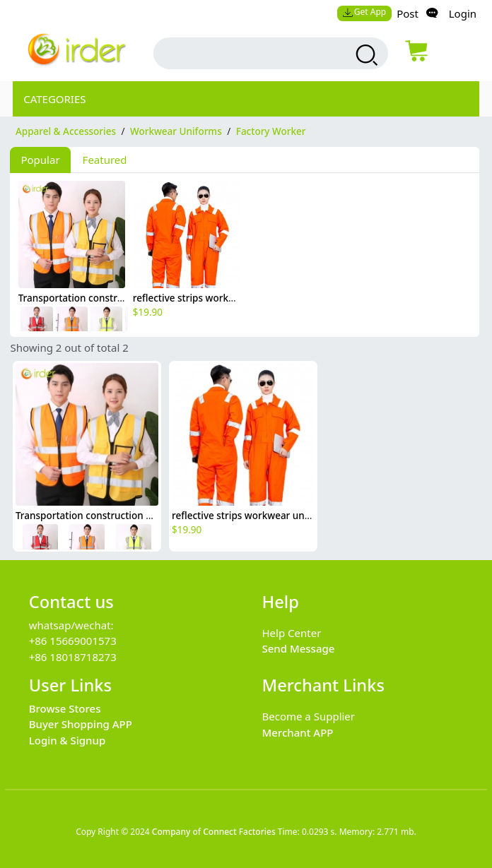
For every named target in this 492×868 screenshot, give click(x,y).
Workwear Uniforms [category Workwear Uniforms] (176, 131)
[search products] (365, 55)
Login (463, 13)
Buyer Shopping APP (81, 724)
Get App (364, 12)
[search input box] (253, 53)
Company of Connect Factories (214, 832)
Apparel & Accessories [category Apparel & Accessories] (66, 131)
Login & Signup (68, 740)
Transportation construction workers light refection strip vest (155, 516)
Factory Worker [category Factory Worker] (271, 131)
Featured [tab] (105, 160)
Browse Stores (65, 708)
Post (408, 13)
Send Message (298, 648)
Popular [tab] (40, 160)
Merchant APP (297, 732)
